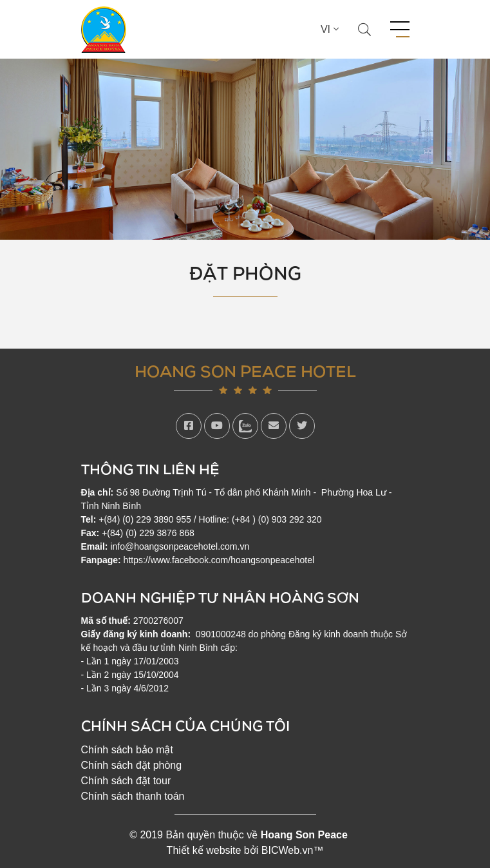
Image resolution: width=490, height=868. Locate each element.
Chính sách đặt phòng (132, 765)
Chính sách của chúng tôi (185, 725)
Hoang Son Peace (304, 835)
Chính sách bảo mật (127, 750)
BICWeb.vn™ (293, 850)
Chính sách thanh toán (133, 796)
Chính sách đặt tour (126, 781)
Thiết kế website (204, 850)
